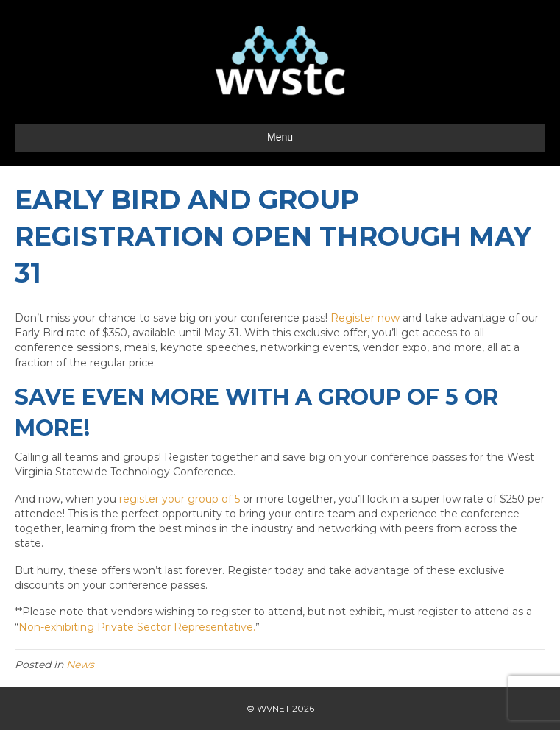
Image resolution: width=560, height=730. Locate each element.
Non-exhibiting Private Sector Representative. (137, 627)
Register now (365, 318)
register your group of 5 (180, 499)
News (80, 665)
